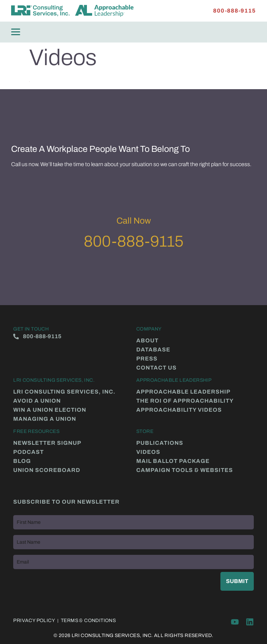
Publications (160, 443)
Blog (22, 461)
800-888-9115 (134, 241)
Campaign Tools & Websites (185, 470)
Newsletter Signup (47, 443)
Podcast (29, 452)
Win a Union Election (50, 410)
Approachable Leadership (183, 392)
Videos (148, 452)
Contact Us (156, 368)
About (147, 341)
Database (153, 350)
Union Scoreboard (47, 470)
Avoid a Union (37, 401)
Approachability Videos (179, 410)
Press (147, 359)
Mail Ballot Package (173, 461)
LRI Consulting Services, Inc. (64, 392)
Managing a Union (45, 419)
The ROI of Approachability (185, 401)
